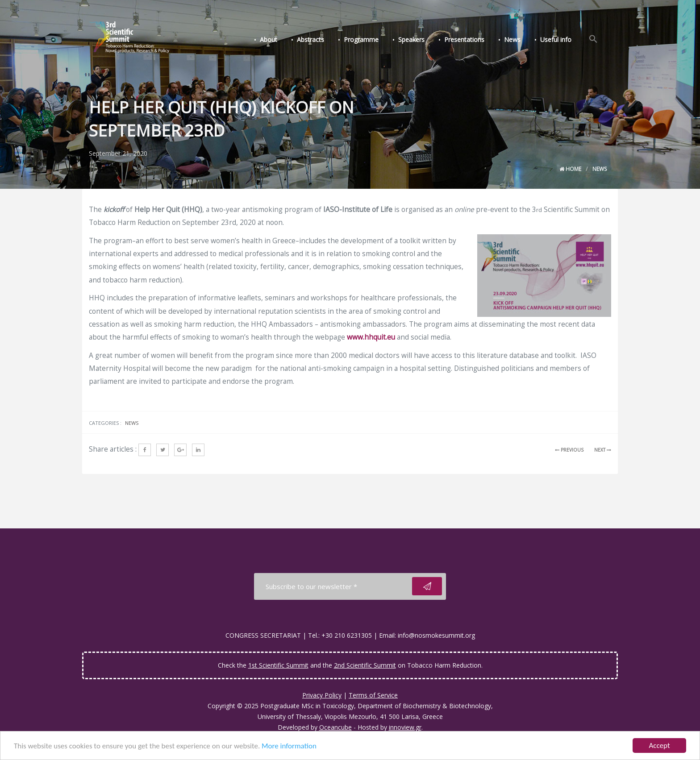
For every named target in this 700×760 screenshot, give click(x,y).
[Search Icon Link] (593, 39)
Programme (361, 39)
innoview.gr (405, 727)
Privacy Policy (322, 695)
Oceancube (335, 727)
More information (289, 746)
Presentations (464, 39)
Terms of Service (373, 695)
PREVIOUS (569, 450)
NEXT (603, 450)
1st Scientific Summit (278, 665)
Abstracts (310, 39)
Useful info (556, 39)
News (512, 39)
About (269, 39)
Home (570, 169)
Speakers (411, 39)
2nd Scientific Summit (365, 665)
